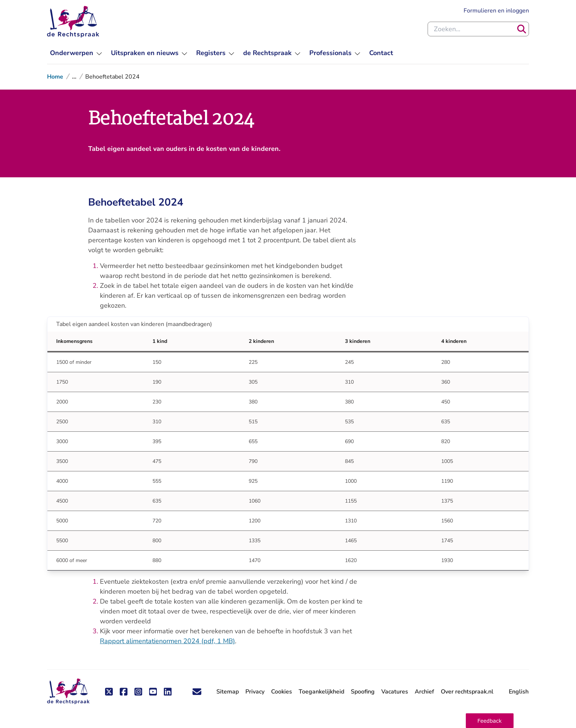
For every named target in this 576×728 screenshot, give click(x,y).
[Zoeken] (522, 29)
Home (55, 77)
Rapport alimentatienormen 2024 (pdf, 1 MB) (168, 641)
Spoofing (363, 692)
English (519, 692)
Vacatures (395, 692)
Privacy (255, 692)
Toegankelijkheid (321, 692)
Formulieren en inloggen (496, 10)
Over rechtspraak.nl (467, 692)
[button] (490, 721)
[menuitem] (76, 53)
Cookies (282, 692)
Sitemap (228, 692)
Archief (424, 692)
